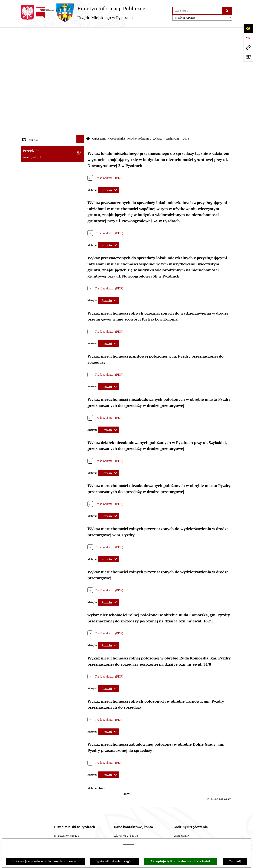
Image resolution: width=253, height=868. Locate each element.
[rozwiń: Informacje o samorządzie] (81, 42)
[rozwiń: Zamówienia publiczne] (81, 96)
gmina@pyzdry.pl (134, 745)
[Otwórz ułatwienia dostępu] (248, 28)
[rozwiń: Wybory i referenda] (81, 392)
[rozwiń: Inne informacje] (81, 430)
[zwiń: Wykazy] (81, 207)
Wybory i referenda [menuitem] (36, 392)
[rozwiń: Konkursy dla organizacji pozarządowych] (81, 136)
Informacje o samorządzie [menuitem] (41, 43)
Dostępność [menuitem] (31, 402)
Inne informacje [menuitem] (34, 430)
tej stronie (128, 843)
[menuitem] (53, 140)
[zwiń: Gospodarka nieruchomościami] (81, 177)
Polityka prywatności (142, 836)
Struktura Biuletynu (53, 823)
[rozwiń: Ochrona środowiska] (81, 254)
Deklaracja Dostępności (198, 823)
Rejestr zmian (162, 823)
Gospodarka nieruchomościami (129, 32)
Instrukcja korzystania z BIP (124, 823)
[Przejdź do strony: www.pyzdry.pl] (248, 47)
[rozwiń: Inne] (81, 313)
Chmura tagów (107, 836)
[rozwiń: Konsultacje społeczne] (81, 420)
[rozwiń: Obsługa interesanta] (81, 77)
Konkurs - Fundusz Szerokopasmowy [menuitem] (48, 440)
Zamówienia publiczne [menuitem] (38, 96)
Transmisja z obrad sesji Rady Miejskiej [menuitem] (43, 65)
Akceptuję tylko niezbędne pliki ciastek (181, 861)
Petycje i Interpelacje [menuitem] (37, 373)
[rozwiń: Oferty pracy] (81, 166)
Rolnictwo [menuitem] (30, 411)
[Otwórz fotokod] (248, 57)
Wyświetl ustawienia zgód (114, 861)
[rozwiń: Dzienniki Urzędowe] (81, 382)
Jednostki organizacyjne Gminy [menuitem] (44, 115)
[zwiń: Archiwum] (81, 219)
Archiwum (172, 32)
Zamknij (235, 861)
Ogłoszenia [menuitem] (30, 125)
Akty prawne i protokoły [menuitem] (39, 52)
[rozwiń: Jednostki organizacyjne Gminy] (81, 115)
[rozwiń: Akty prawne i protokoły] (81, 52)
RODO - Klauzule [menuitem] (34, 87)
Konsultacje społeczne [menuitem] (38, 421)
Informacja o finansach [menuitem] (39, 106)
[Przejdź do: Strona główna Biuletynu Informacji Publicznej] (88, 32)
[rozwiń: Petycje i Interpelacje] (81, 373)
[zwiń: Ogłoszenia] (81, 124)
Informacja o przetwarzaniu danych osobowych (45, 861)
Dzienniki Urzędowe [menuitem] (37, 383)
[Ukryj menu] (80, 33)
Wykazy (157, 32)
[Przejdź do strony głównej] (84, 13)
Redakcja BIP (86, 823)
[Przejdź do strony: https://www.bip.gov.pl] (248, 38)
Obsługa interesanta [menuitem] (37, 77)
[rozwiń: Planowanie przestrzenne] (81, 278)
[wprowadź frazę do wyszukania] (197, 11)
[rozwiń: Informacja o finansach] (81, 105)
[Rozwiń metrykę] (108, 84)
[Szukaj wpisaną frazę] (227, 11)
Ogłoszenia (99, 32)
